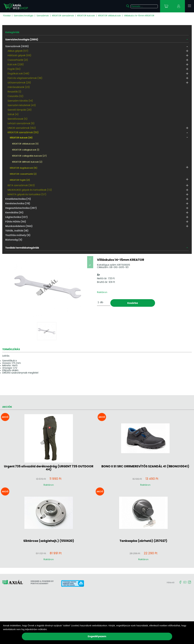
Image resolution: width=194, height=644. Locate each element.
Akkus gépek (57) (18, 51)
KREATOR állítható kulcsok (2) (27, 162)
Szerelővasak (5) (18, 119)
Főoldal (7, 16)
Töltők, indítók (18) (17, 231)
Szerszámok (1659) (17, 46)
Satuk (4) (13, 114)
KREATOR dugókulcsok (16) (24, 168)
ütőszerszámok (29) (19, 83)
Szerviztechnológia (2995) (22, 40)
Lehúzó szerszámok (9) (21, 123)
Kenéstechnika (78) (18, 204)
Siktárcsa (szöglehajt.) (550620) (49, 541)
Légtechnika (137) (17, 217)
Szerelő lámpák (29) (20, 110)
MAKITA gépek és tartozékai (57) (27, 194)
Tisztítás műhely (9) (18, 235)
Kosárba (133, 303)
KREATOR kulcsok (86, 16)
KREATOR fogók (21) (20, 180)
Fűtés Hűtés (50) (16, 222)
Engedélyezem (97, 636)
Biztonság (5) (14, 240)
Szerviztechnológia (23, 16)
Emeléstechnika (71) (18, 199)
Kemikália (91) (14, 213)
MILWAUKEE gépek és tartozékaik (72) (30, 190)
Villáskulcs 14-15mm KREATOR (139, 16)
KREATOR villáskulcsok (109, 16)
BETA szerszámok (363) (21, 185)
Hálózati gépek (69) (19, 55)
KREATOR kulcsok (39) (21, 138)
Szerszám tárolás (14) (20, 101)
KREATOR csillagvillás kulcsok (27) (29, 156)
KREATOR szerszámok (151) (23, 133)
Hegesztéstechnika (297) (21, 208)
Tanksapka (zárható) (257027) (143, 541)
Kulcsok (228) (16, 65)
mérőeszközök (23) (19, 87)
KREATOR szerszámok (63, 16)
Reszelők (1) (14, 92)
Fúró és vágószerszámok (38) (25, 78)
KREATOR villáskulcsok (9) (25, 144)
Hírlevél (171, 583)
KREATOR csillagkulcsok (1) (26, 150)
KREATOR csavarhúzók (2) (23, 174)
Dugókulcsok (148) (18, 74)
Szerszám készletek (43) (22, 105)
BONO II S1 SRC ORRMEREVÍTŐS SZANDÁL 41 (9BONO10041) (145, 466)
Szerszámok (43, 16)
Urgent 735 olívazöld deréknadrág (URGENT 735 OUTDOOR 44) (49, 468)
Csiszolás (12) (15, 96)
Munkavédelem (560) (19, 226)
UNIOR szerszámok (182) (22, 128)
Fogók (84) (14, 69)
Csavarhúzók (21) (18, 60)
